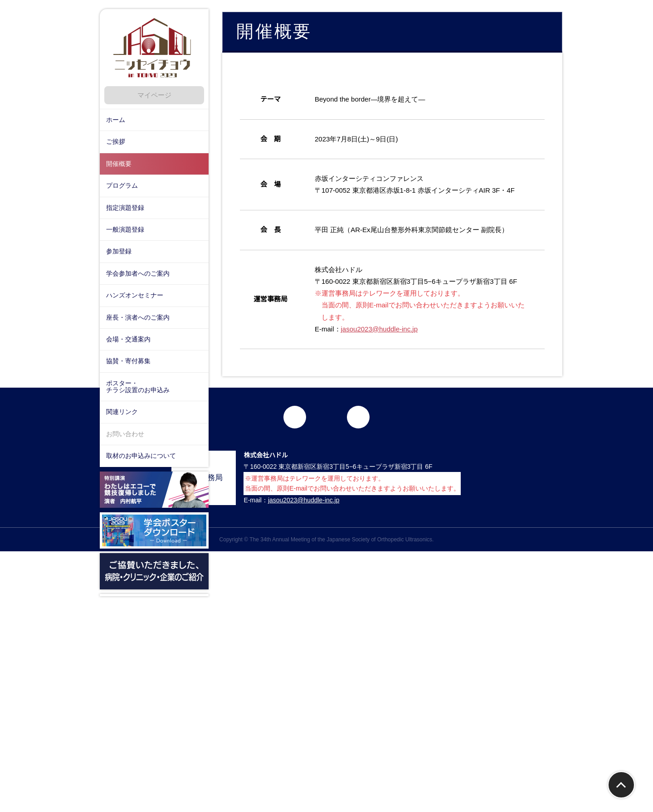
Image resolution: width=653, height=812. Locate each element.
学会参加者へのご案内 (138, 273)
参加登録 (119, 251)
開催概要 (119, 164)
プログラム (122, 185)
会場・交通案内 (128, 339)
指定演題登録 (125, 208)
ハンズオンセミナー (135, 295)
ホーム (116, 120)
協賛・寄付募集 (128, 361)
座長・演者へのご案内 (138, 317)
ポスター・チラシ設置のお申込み (138, 387)
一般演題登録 (125, 229)
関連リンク (122, 412)
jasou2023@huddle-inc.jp (383, 411)
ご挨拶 (116, 141)
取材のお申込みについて (141, 456)
